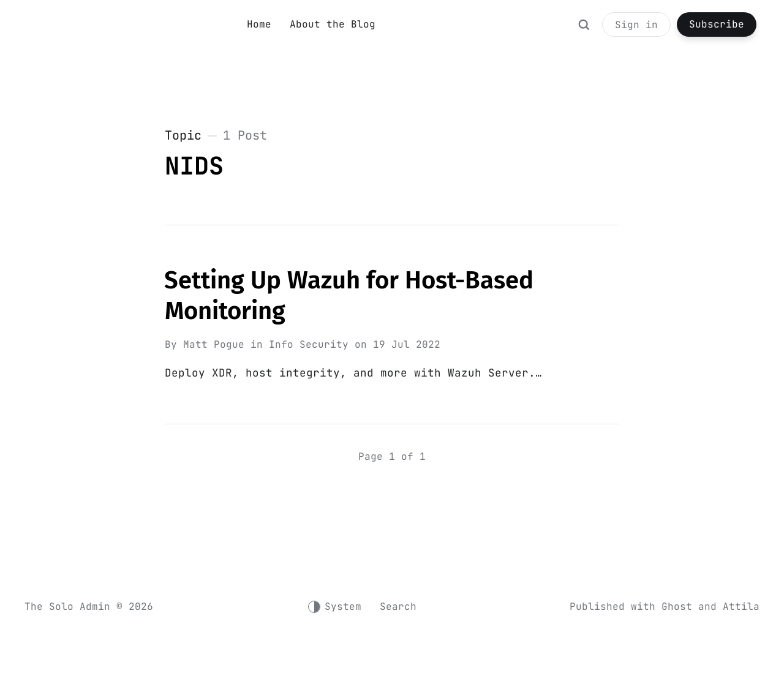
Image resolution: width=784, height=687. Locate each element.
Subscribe (717, 24)
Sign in (636, 25)
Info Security (309, 345)
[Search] (584, 31)
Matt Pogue (214, 345)
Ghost (677, 607)
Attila (741, 607)
